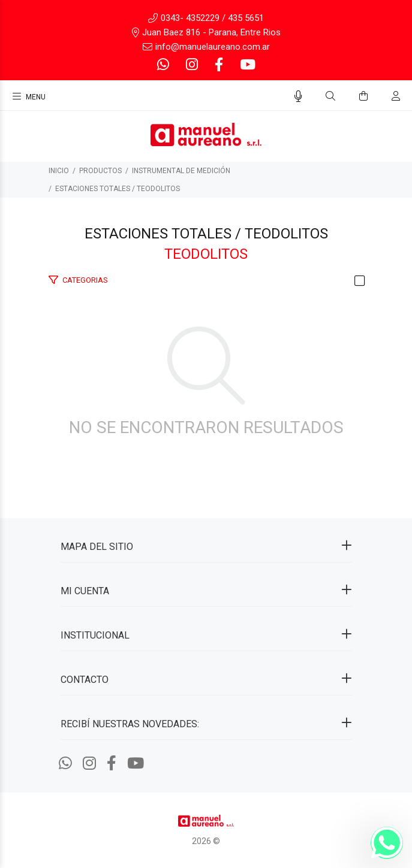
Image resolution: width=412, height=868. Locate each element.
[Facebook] (219, 65)
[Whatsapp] (164, 65)
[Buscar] (330, 96)
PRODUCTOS (100, 171)
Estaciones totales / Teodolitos (118, 189)
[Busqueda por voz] (298, 96)
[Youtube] (246, 65)
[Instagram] (192, 65)
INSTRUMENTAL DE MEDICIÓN (181, 171)
